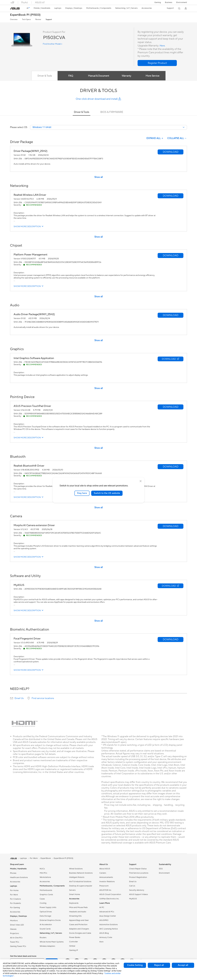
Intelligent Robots (77, 878)
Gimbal (72, 946)
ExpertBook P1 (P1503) (25, 15)
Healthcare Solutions (19, 878)
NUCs (42, 869)
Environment (182, 2)
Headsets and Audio (78, 912)
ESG (161, 869)
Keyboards (74, 903)
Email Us (19, 699)
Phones (13, 873)
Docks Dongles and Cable (80, 933)
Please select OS (19, 127)
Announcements (106, 878)
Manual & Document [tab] (99, 76)
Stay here (82, 493)
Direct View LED (17, 925)
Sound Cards (45, 929)
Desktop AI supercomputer (81, 886)
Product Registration (138, 878)
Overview (14, 19)
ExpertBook (46, 859)
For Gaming (15, 908)
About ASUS (105, 869)
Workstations (45, 878)
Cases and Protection (78, 925)
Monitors (14, 921)
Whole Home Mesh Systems (52, 942)
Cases (42, 899)
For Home (14, 891)
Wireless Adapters (47, 946)
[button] (158, 2)
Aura (101, 942)
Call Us (132, 886)
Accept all (183, 965)
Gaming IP (74, 951)
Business (169, 2)
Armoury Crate (106, 938)
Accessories (15, 882)
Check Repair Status (138, 869)
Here (162, 46)
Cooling (43, 903)
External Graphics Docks (50, 921)
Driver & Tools (82, 112)
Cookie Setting (135, 965)
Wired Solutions (76, 869)
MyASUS (133, 899)
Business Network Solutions (81, 873)
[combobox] (109, 127)
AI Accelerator (46, 925)
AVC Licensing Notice (109, 929)
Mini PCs (43, 873)
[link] (15, 8)
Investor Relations (107, 882)
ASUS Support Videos (139, 895)
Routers (43, 938)
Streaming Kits (75, 916)
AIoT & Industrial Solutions (80, 882)
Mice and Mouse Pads (78, 908)
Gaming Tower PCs (18, 947)
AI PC (102, 908)
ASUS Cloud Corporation (110, 895)
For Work (14, 895)
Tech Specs (26, 19)
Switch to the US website (107, 493)
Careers (103, 873)
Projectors (14, 934)
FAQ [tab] (70, 76)
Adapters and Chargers (79, 929)
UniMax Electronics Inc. (109, 899)
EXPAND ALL (155, 138)
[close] (141, 481)
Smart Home (75, 895)
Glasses (13, 929)
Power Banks (75, 938)
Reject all (159, 965)
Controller (74, 942)
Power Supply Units (48, 908)
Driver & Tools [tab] (43, 76)
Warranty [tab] (127, 76)
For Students (15, 904)
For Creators (15, 899)
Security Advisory (137, 890)
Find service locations (43, 699)
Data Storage (45, 916)
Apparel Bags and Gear (79, 921)
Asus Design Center (108, 916)
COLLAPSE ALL (177, 138)
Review (38, 19)
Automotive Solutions (109, 925)
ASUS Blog (104, 933)
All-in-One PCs (16, 938)
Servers (72, 890)
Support (49, 19)
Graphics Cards (46, 895)
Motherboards (46, 891)
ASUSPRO (104, 921)
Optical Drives (46, 912)
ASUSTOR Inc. (106, 890)
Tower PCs (15, 942)
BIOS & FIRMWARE (112, 112)
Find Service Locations (139, 873)
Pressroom (104, 886)
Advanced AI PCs (107, 912)
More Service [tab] (154, 76)
